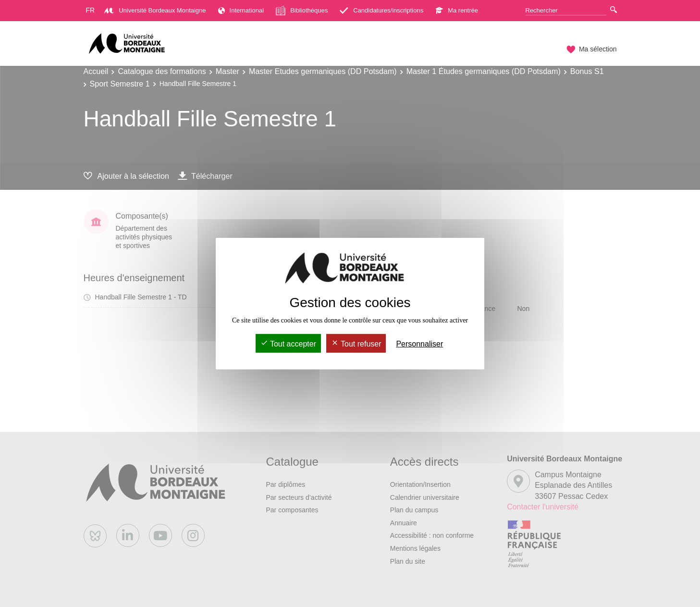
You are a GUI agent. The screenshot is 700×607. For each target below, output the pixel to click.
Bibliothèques (302, 11)
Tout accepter (288, 344)
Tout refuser (356, 344)
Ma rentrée (457, 10)
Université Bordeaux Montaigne (155, 10)
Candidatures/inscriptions (381, 10)
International (241, 10)
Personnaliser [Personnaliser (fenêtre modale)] (419, 344)
